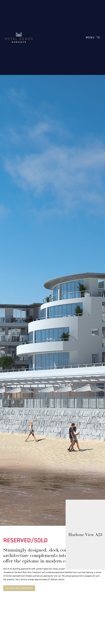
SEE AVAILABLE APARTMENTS (19, 588)
